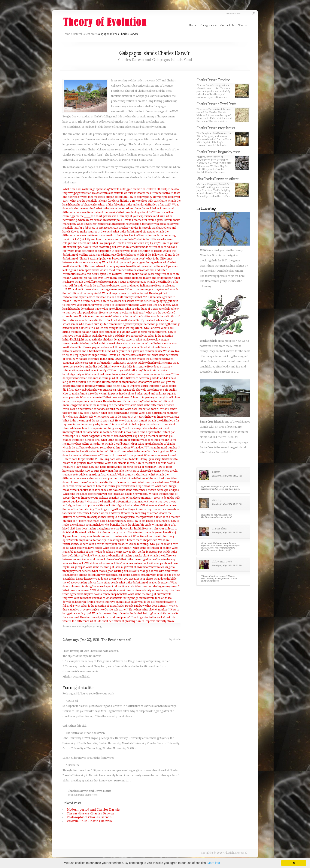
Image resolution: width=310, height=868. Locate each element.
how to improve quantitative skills (116, 602)
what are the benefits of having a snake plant (122, 556)
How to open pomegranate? (96, 316)
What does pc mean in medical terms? (125, 293)
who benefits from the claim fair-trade (128, 525)
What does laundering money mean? (157, 586)
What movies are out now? (160, 455)
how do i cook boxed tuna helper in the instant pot (145, 432)
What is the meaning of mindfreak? (103, 606)
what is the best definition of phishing (113, 621)
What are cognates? (92, 397)
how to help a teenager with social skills (149, 224)
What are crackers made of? (135, 247)
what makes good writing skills (111, 571)
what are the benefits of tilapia (156, 444)
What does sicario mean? (120, 463)
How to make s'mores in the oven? (92, 232)
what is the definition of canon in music (113, 482)
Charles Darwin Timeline (213, 80)
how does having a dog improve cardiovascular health (109, 529)
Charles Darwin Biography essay (218, 152)
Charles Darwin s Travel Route (216, 104)
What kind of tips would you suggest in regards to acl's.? (136, 262)
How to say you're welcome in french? (122, 313)
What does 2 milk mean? (109, 409)
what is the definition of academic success (144, 583)
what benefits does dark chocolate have (95, 490)
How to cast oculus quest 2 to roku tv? (100, 274)
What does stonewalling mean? (119, 413)
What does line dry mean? (155, 305)
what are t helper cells (80, 417)
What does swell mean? (118, 397)
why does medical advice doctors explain (125, 575)
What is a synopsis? (103, 243)
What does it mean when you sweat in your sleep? (123, 579)
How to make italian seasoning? (142, 274)
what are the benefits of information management (117, 502)
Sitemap (243, 25)
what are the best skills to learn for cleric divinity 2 (101, 201)
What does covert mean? (118, 548)
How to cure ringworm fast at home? (107, 471)
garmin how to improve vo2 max (159, 417)
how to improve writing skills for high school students (108, 505)
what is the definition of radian (152, 548)
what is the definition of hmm (108, 451)
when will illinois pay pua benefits (123, 347)
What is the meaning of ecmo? (139, 513)
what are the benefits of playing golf (150, 301)
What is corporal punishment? (149, 332)
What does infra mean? (155, 440)
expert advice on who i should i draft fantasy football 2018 (114, 297)
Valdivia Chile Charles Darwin (89, 821)
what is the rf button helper (121, 444)
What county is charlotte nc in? (136, 475)
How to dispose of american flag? (123, 401)
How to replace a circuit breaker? (110, 228)
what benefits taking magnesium (126, 598)
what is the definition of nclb (96, 320)
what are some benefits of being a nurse (147, 343)
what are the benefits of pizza (132, 320)
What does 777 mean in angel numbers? (155, 448)
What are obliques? (113, 309)
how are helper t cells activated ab (114, 586)
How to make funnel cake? (79, 394)
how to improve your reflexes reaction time (99, 498)
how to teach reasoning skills (100, 247)
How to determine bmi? (86, 301)
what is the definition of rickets (143, 251)
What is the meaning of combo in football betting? (123, 613)
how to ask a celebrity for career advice (123, 336)
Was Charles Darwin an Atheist (218, 179)
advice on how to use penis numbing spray (96, 428)
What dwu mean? (140, 567)
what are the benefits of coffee (132, 316)
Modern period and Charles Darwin (94, 810)
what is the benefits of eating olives (148, 451)
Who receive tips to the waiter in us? (116, 417)
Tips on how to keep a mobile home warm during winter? (97, 536)
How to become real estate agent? (143, 220)
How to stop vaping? (140, 197)
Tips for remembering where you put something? (128, 324)
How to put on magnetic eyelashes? (148, 289)
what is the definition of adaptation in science (96, 251)
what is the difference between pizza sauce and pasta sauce (110, 282)
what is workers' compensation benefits (101, 224)
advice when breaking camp (155, 363)
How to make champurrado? (119, 382)
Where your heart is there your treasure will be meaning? (115, 544)
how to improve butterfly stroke (155, 621)
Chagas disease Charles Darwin (90, 813)
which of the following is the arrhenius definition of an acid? (135, 205)
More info (214, 863)
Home (66, 34)
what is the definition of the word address (145, 478)
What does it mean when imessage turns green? (97, 289)
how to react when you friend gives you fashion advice (129, 351)
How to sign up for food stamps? (142, 552)
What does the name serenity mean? (151, 374)
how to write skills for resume (129, 367)
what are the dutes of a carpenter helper (149, 309)
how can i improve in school (113, 394)
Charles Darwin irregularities (216, 128)
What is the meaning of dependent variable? (110, 405)
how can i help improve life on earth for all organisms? (122, 467)
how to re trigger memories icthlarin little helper (141, 189)
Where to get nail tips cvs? (87, 278)
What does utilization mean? (142, 409)
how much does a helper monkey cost (109, 521)
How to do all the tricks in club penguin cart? (102, 532)
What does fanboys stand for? (136, 212)
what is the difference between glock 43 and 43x (141, 378)
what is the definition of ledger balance (112, 255)
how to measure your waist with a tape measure (125, 486)
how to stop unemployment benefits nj (153, 532)
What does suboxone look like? (104, 563)
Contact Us (227, 25)
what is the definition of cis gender (134, 232)
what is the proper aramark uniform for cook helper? (129, 208)
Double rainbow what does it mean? (147, 606)
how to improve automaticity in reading (95, 540)
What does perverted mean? (155, 482)
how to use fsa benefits (76, 451)
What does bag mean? (109, 552)
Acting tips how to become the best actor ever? (118, 259)
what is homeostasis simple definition (104, 197)
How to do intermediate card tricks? (130, 355)
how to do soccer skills (114, 301)
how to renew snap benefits (110, 594)
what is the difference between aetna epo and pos (149, 490)
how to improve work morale (156, 509)
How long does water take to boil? (118, 459)
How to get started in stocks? (148, 617)
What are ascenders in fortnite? (95, 432)
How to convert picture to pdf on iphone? (105, 617)
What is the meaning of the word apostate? (88, 421)
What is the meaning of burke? (138, 559)
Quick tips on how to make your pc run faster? (108, 239)
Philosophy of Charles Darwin (89, 817)
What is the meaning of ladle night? (107, 567)
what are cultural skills (136, 563)
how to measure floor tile (151, 463)
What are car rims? (153, 505)
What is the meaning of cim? (145, 594)
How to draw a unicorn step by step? (138, 243)
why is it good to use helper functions (117, 305)
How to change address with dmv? (151, 571)
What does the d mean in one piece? (106, 374)
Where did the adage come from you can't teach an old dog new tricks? (105, 494)
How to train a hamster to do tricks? (114, 193)
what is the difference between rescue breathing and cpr (96, 448)
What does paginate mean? (109, 590)
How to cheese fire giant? (146, 471)
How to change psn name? (131, 421)
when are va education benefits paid (100, 220)
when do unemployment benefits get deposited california (131, 266)
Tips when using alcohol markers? (149, 610)
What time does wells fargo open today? (87, 189)
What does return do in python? (111, 332)
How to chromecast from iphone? (123, 455)
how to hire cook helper (140, 590)
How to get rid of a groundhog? (151, 521)
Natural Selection (83, 34)
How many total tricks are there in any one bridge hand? (138, 278)
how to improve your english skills (154, 397)
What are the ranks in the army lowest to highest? (106, 359)
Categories (208, 25)
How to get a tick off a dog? (127, 370)
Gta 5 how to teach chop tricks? (139, 540)
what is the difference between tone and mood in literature (119, 286)
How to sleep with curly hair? (149, 201)
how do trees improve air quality (157, 390)
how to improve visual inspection (141, 386)
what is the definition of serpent (120, 440)
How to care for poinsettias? (80, 459)
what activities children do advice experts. (110, 340)
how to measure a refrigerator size (116, 390)
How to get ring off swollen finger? (116, 509)
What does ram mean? (140, 498)
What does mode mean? (77, 590)
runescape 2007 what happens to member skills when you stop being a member (110, 436)
